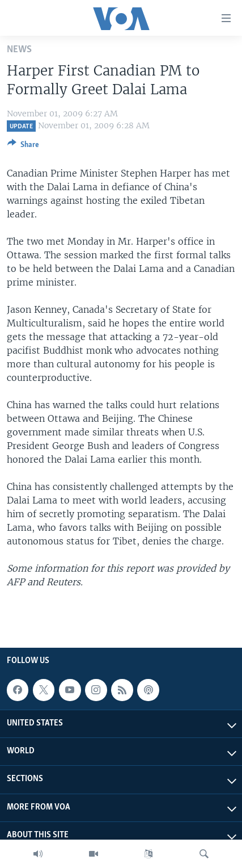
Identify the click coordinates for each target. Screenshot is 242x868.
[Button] (23, 146)
